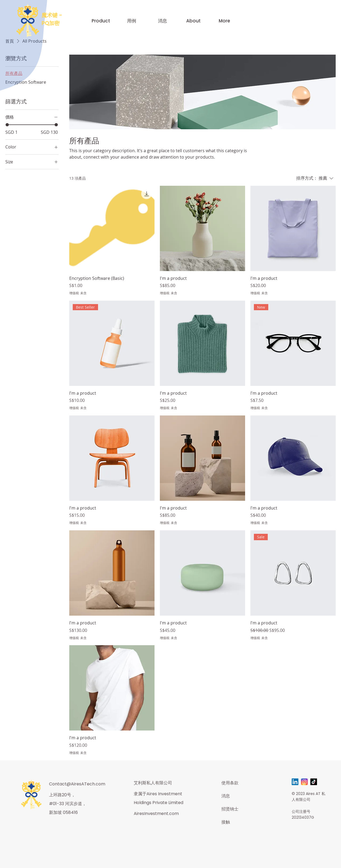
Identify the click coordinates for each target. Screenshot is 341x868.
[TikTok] (314, 782)
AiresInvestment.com (156, 814)
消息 (226, 796)
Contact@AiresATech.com (77, 784)
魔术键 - (52, 15)
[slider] (7, 125)
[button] (101, 21)
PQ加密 (51, 23)
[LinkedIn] (295, 782)
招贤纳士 (230, 809)
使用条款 (230, 783)
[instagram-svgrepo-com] (304, 782)
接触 (226, 822)
